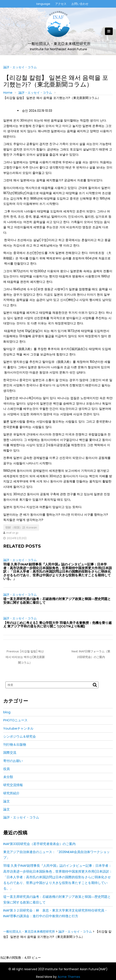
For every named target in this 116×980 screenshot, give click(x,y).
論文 (7, 801)
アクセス (61, 4)
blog (7, 712)
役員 (7, 769)
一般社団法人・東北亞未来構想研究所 (59, 44)
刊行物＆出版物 (15, 744)
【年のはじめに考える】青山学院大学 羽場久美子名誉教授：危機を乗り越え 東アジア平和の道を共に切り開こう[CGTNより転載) (57, 625)
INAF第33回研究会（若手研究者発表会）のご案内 (39, 844)
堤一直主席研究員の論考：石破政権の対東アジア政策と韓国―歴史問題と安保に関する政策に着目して (57, 601)
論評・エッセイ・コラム (20, 67)
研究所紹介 (11, 793)
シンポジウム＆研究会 (20, 736)
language (43, 4)
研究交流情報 (13, 785)
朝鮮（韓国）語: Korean (21, 527)
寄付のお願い (13, 761)
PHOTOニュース (15, 720)
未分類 (8, 777)
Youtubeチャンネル (18, 728)
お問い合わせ (80, 4)
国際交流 (10, 752)
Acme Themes (69, 977)
